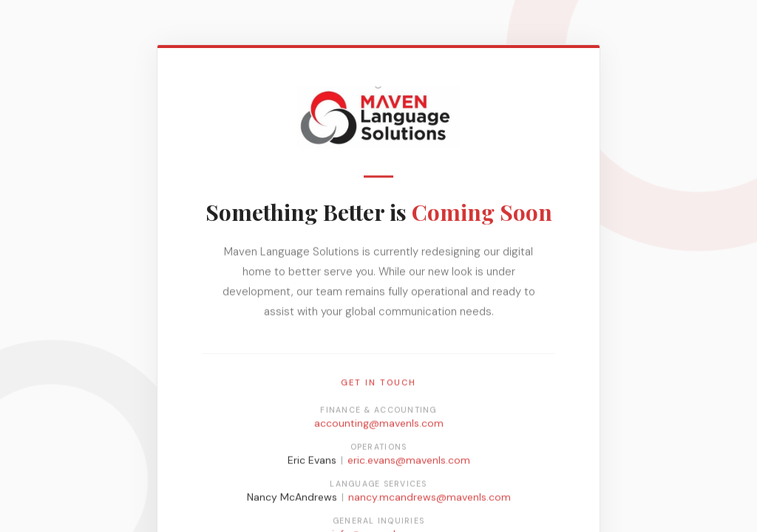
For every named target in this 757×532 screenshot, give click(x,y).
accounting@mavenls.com (379, 426)
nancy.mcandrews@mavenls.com (430, 499)
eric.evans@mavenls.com (409, 463)
